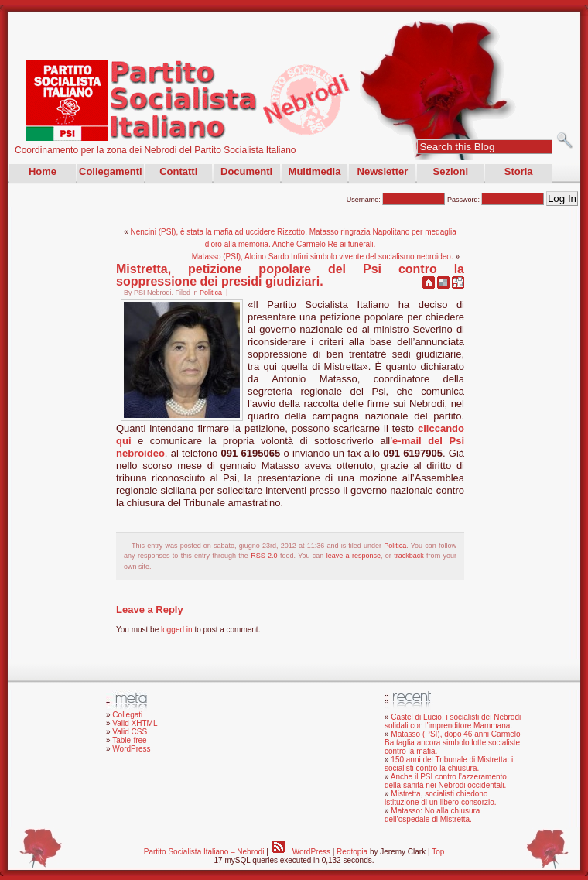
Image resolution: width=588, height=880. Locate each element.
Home (43, 171)
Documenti (246, 171)
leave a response (354, 556)
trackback (409, 556)
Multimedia (315, 171)
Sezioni (451, 171)
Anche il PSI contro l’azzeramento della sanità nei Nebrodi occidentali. (446, 781)
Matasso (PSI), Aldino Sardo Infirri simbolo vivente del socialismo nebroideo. (323, 257)
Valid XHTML (135, 723)
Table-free (129, 740)
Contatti (178, 171)
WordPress (131, 749)
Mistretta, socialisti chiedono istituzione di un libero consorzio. (441, 798)
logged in (177, 630)
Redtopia (352, 852)
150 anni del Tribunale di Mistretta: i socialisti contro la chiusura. (449, 764)
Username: (396, 200)
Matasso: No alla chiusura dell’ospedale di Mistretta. (432, 815)
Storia (519, 171)
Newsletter (383, 171)
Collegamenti (111, 171)
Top (438, 852)
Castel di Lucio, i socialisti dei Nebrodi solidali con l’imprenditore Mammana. (453, 721)
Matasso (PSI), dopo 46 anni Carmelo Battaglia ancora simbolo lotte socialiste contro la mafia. (453, 743)
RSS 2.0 (264, 556)
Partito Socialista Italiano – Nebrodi (204, 852)
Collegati (127, 715)
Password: (496, 200)
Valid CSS (130, 732)
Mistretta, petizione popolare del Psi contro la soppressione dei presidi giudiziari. (290, 275)
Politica (211, 293)
